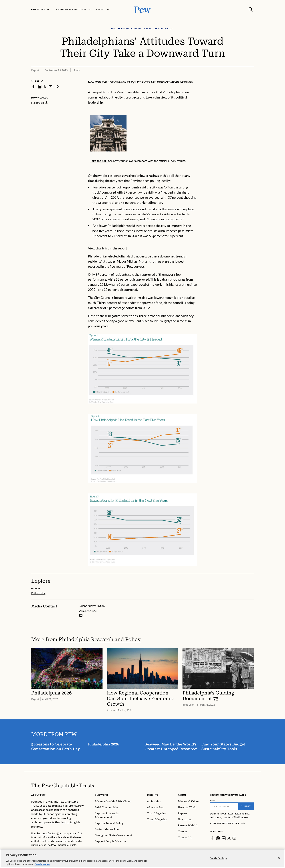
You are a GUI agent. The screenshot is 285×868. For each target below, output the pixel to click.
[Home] (63, 786)
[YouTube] (234, 838)
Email (212, 800)
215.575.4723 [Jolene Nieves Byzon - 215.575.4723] (88, 611)
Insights (153, 795)
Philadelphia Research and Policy (100, 639)
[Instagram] (218, 838)
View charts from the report (108, 248)
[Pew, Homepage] (142, 9)
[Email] (224, 806)
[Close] (279, 859)
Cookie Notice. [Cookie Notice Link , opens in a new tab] (42, 865)
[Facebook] (212, 838)
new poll (97, 92)
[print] (57, 87)
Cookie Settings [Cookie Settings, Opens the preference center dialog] (218, 858)
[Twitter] (229, 838)
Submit (246, 806)
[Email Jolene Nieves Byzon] (81, 615)
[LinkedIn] (224, 838)
